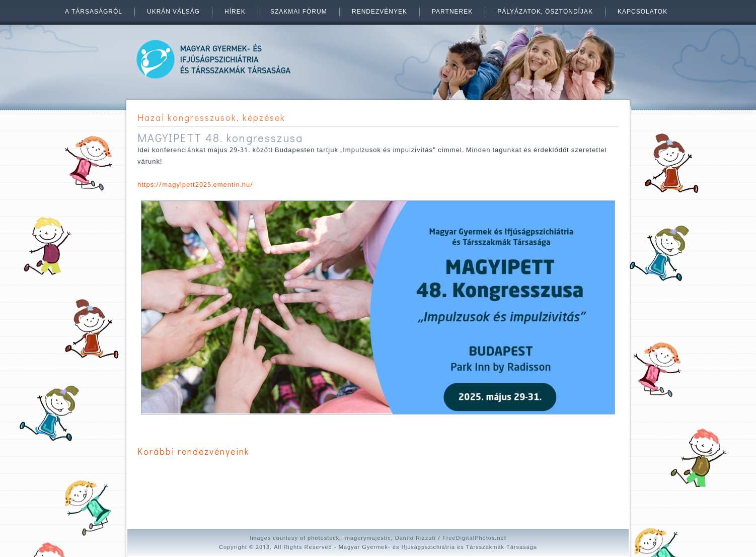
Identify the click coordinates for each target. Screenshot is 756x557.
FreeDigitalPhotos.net (474, 538)
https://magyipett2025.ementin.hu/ (195, 185)
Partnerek (452, 12)
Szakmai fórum (299, 12)
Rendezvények (380, 12)
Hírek (235, 12)
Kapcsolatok (642, 12)
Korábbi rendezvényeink (194, 451)
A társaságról (94, 12)
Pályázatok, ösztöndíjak (545, 12)
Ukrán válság (173, 12)
